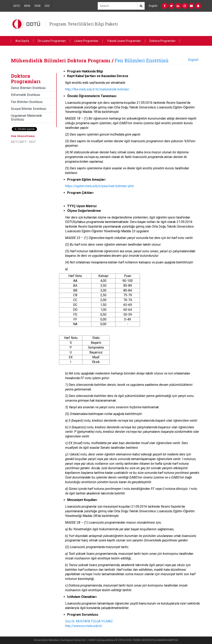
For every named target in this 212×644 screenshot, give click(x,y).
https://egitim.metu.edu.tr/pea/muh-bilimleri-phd (99, 186)
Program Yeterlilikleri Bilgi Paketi (84, 24)
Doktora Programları (162, 41)
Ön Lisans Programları (52, 41)
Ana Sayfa (22, 41)
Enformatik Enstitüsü (25, 95)
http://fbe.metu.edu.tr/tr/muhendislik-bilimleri (97, 89)
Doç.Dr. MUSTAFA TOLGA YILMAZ (89, 621)
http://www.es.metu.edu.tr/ (84, 626)
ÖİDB (37, 6)
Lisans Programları (86, 41)
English (153, 6)
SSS (47, 6)
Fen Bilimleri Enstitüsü (142, 60)
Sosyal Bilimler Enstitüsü (29, 109)
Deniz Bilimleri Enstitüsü (28, 88)
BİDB (27, 6)
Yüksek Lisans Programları (124, 41)
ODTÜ (17, 6)
